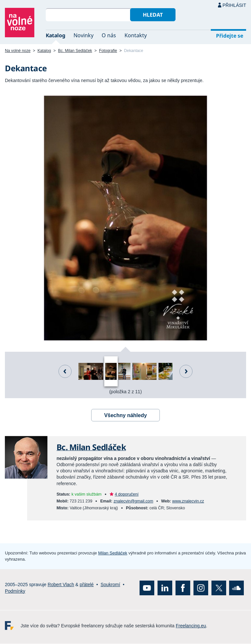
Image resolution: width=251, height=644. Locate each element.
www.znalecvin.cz (188, 501)
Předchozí (65, 371)
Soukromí (110, 585)
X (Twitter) (219, 588)
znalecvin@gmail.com (133, 501)
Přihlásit (234, 5)
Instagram (201, 588)
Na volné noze (18, 51)
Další (186, 371)
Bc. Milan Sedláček (75, 51)
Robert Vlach (61, 585)
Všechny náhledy (126, 415)
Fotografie (108, 51)
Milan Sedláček (113, 553)
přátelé (87, 585)
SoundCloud (236, 588)
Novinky (84, 35)
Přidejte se (230, 36)
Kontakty (136, 35)
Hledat (153, 15)
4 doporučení (127, 494)
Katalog (56, 35)
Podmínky (15, 591)
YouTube (147, 588)
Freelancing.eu (13, 626)
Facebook (183, 588)
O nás (109, 35)
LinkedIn (165, 588)
